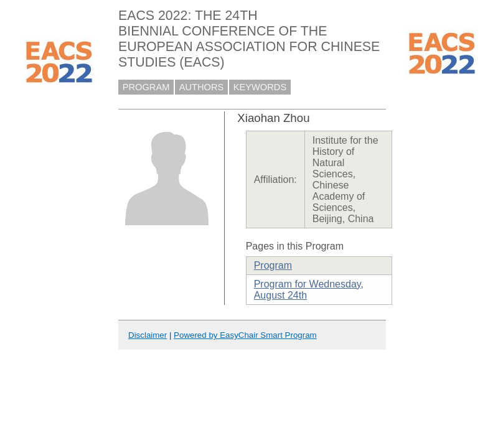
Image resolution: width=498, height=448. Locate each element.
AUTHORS (202, 87)
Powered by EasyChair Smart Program (245, 335)
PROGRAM (146, 87)
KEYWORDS (260, 87)
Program (273, 265)
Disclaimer (148, 335)
